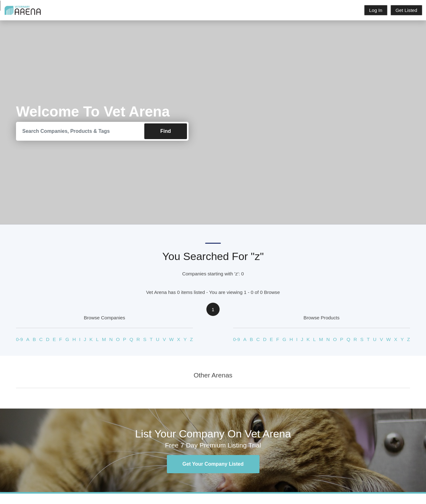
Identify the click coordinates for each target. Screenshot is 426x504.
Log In (376, 10)
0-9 (19, 339)
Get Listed (406, 10)
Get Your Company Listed (213, 464)
